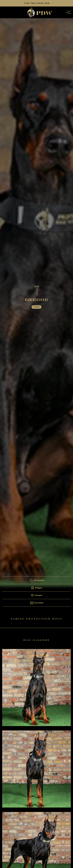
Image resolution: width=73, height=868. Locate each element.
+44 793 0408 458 (37, 3)
